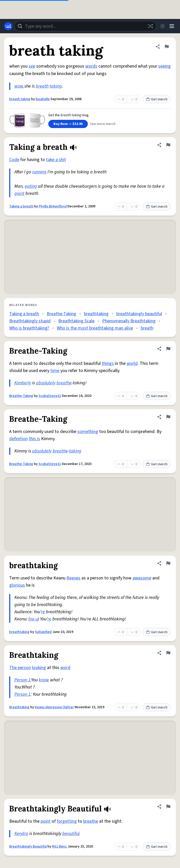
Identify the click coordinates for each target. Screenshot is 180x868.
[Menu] (172, 26)
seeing (164, 66)
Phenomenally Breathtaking (129, 321)
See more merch (103, 124)
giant (19, 193)
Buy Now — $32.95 (68, 124)
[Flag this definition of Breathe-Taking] (168, 349)
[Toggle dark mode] (163, 26)
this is (34, 439)
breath (42, 86)
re (43, 612)
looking (39, 668)
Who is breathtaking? (29, 328)
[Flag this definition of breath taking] (167, 47)
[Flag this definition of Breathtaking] (168, 653)
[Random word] (150, 26)
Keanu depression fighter (54, 707)
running (39, 172)
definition (18, 439)
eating (31, 186)
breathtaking (96, 314)
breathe (64, 383)
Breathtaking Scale (76, 321)
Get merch (157, 99)
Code (14, 160)
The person (20, 668)
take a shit (56, 160)
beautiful (71, 834)
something (88, 432)
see (32, 66)
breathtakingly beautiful (139, 314)
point (46, 821)
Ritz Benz (60, 846)
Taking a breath (21, 206)
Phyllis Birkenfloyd (53, 206)
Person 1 (22, 680)
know (44, 680)
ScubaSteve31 (50, 396)
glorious (17, 585)
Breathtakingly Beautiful (28, 846)
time (55, 371)
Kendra (21, 834)
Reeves (73, 578)
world (132, 363)
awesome (142, 578)
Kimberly (23, 383)
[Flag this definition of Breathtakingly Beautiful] (168, 807)
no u (34, 619)
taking (56, 86)
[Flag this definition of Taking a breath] (168, 145)
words (91, 66)
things (108, 363)
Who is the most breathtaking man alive (95, 328)
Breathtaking (19, 707)
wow (19, 86)
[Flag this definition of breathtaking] (168, 563)
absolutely (46, 383)
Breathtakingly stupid (30, 321)
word (65, 668)
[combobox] (85, 26)
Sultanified (43, 632)
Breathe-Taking (61, 314)
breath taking (20, 99)
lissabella (43, 99)
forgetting (67, 821)
